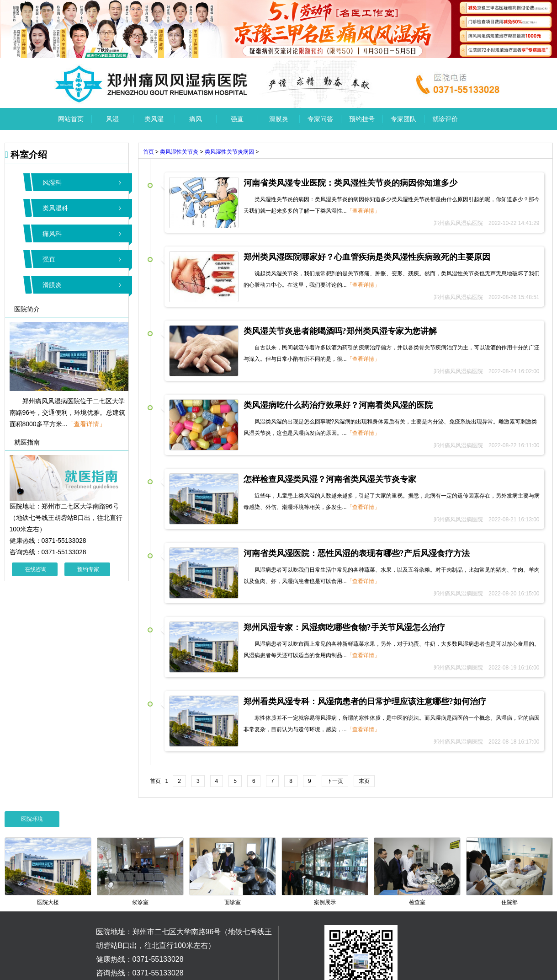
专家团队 (403, 119)
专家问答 (320, 119)
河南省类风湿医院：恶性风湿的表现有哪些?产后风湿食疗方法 (357, 553)
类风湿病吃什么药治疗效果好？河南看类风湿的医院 (338, 405)
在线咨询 (36, 569)
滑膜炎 (279, 119)
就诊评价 (445, 119)
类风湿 (154, 119)
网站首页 (71, 119)
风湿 (112, 119)
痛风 (196, 119)
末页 (364, 781)
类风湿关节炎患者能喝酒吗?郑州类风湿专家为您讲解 (340, 331)
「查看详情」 (86, 424)
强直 (237, 119)
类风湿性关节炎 (179, 152)
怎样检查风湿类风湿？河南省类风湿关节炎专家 (330, 479)
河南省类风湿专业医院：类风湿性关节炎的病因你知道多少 (350, 183)
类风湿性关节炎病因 (229, 152)
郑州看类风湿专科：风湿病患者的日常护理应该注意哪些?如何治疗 (365, 702)
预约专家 (88, 569)
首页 (149, 152)
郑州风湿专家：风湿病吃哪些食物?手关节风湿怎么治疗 (344, 627)
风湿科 (52, 182)
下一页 (335, 781)
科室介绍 (26, 155)
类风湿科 (55, 208)
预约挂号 (362, 119)
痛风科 (52, 234)
